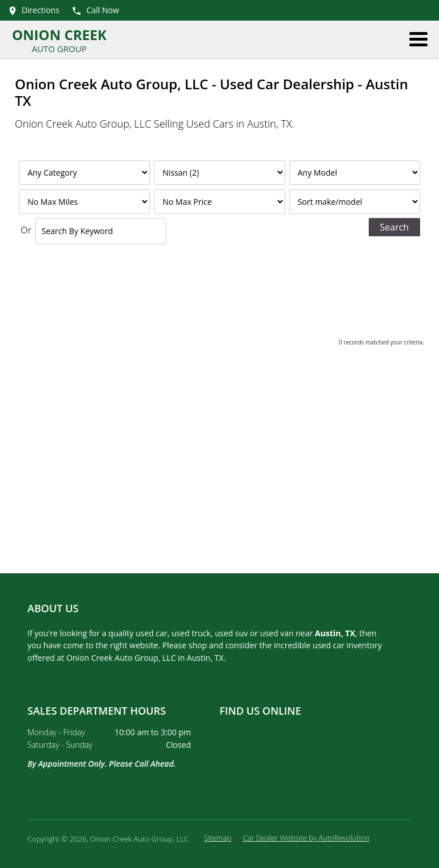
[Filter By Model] (355, 173)
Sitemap (218, 838)
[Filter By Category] (84, 173)
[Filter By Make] (219, 173)
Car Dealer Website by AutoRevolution (306, 838)
